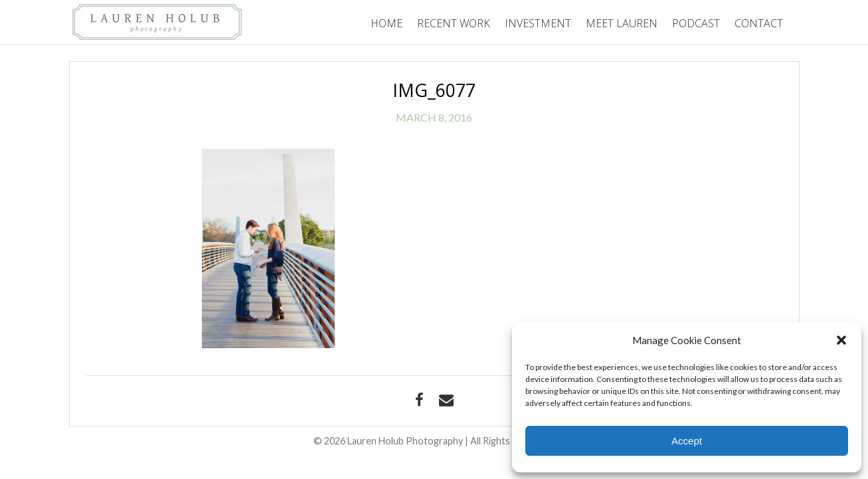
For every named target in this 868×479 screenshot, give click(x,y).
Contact (759, 23)
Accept (687, 441)
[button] (841, 340)
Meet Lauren (622, 23)
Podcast (696, 23)
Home (387, 23)
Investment (538, 23)
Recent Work (454, 23)
